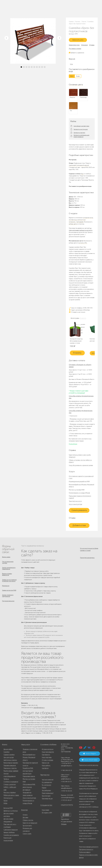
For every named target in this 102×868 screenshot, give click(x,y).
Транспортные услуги (75, 502)
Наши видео (45, 812)
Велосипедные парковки (11, 765)
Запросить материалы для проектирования (81, 137)
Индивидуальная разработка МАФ (79, 482)
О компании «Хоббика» (48, 747)
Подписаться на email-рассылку (89, 767)
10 (45, 67)
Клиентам (24, 812)
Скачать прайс (27, 836)
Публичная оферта (85, 854)
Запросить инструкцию (81, 130)
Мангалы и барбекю (10, 795)
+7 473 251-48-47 (63, 7)
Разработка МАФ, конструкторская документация (28, 773)
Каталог (15, 6)
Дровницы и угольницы (11, 813)
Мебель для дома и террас (11, 797)
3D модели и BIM (47, 815)
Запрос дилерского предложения (8, 600)
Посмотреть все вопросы (87, 560)
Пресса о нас (46, 765)
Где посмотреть (27, 828)
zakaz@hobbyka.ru (44, 11)
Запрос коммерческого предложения (9, 570)
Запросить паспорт (79, 134)
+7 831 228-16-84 (63, 11)
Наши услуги (25, 747)
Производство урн (47, 801)
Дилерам (24, 9)
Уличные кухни (8, 800)
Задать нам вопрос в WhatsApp (79, 311)
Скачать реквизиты (79, 511)
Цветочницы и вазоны (10, 762)
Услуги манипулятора (75, 505)
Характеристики (74, 46)
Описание (84, 46)
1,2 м (71, 65)
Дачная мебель (8, 751)
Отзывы (92, 46)
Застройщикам (46, 793)
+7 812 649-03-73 (44, 9)
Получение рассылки (8, 606)
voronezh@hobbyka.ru (68, 800)
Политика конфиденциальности (89, 849)
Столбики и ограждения (11, 784)
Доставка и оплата (75, 49)
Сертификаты (46, 757)
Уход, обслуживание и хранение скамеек (81, 466)
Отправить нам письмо (77, 313)
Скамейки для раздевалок (11, 837)
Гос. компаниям (46, 787)
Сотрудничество (45, 807)
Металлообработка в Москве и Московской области (29, 759)
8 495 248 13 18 (43, 7)
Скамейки (7, 754)
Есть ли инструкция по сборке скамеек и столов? (89, 550)
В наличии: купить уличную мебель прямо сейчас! (51, 2)
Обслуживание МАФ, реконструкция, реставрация (29, 789)
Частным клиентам (48, 782)
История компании (48, 751)
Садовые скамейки (9, 757)
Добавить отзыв (79, 526)
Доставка (25, 820)
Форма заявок (6, 558)
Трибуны (6, 781)
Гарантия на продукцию (30, 825)
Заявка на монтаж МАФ (9, 594)
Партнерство (44, 777)
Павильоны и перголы (10, 770)
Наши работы (17, 9)
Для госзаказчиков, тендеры (8, 564)
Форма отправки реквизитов (7, 577)
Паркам (44, 790)
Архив (5, 803)
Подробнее (73, 445)
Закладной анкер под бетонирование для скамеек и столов (76, 342)
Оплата (25, 817)
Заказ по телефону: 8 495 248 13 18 (81, 309)
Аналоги (83, 319)
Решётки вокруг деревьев (11, 773)
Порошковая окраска (29, 778)
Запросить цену (79, 40)
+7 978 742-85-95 (63, 9)
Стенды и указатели (10, 787)
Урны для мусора (9, 759)
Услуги (29, 9)
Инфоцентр (16, 11)
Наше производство (24, 6)
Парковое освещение (10, 768)
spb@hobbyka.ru (66, 781)
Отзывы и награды (48, 762)
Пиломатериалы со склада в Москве (79, 494)
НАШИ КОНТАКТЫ (67, 807)
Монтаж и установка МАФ (77, 491)
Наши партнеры (47, 759)
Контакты (22, 11)
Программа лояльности (86, 852)
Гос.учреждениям (47, 784)
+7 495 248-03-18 (66, 773)
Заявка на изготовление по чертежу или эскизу (9, 583)
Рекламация (6, 589)
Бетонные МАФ (8, 810)
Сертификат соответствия (81, 127)
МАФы (5, 805)
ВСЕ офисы (52, 11)
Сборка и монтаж (28, 822)
